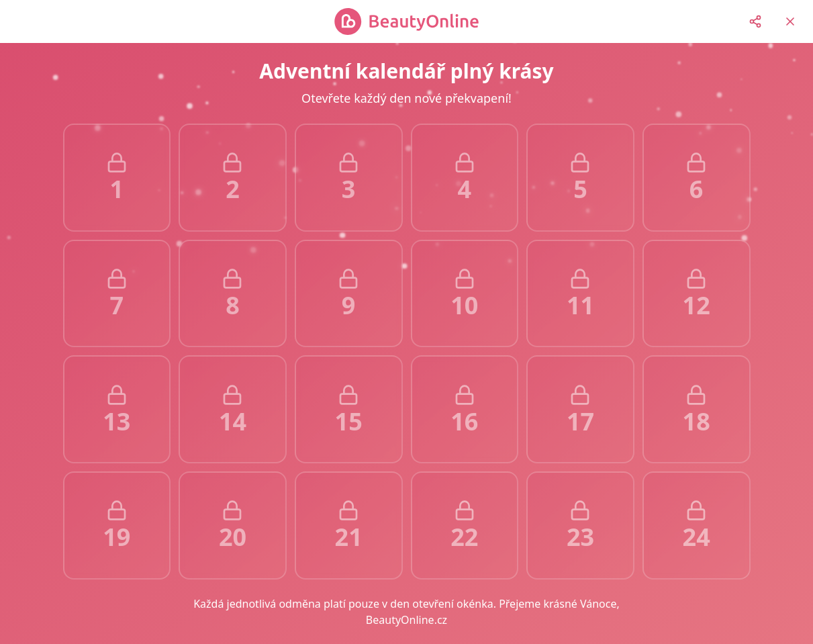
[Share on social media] (755, 21)
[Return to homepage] (790, 21)
